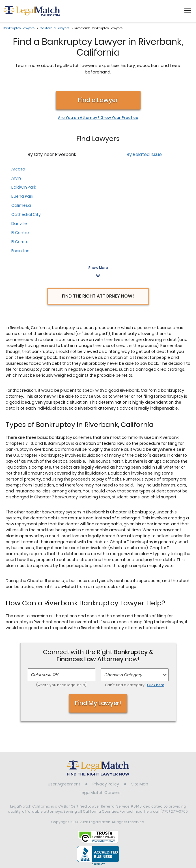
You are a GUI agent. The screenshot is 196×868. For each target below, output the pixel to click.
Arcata (18, 169)
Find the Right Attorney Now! (98, 296)
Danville (19, 224)
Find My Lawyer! (98, 703)
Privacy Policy (106, 784)
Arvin (16, 178)
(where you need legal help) (61, 685)
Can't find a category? (135, 685)
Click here (156, 685)
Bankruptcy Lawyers (19, 28)
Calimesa (21, 205)
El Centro (20, 233)
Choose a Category (123, 675)
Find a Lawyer (98, 100)
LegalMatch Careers (100, 793)
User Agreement (64, 784)
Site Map (140, 784)
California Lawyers (54, 28)
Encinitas (20, 251)
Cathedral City (26, 214)
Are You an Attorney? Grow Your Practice (98, 118)
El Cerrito (20, 242)
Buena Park (22, 196)
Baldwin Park (24, 187)
